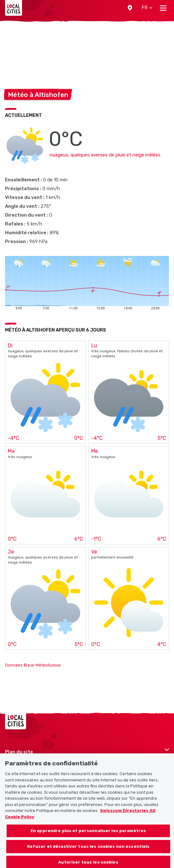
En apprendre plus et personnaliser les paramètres (88, 834)
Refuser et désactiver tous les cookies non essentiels (88, 850)
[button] (130, 8)
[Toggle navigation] (163, 8)
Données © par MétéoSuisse (33, 665)
